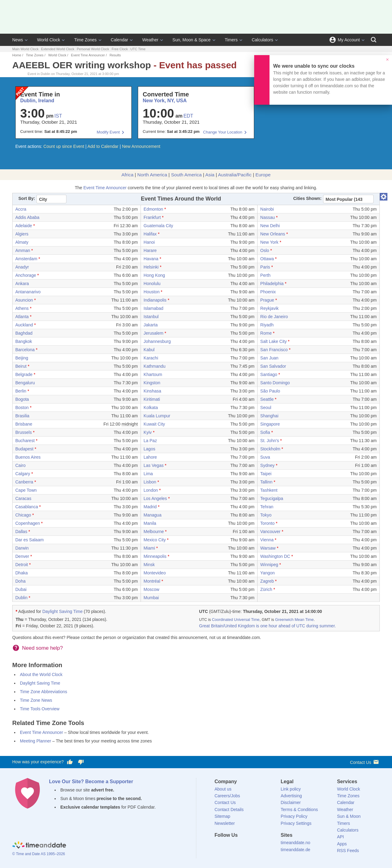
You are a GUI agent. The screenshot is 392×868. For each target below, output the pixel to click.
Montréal (152, 581)
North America (152, 175)
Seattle (267, 399)
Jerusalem (154, 333)
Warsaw (268, 548)
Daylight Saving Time (62, 611)
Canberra (24, 482)
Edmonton (153, 209)
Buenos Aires (28, 457)
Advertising (291, 796)
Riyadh (267, 325)
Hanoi (149, 242)
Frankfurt (152, 217)
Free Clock (120, 49)
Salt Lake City (273, 341)
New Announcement (141, 146)
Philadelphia (272, 284)
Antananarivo (28, 292)
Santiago (269, 374)
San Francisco (274, 350)
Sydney (268, 465)
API (340, 837)
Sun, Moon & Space (192, 40)
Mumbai (151, 598)
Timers (231, 40)
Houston (152, 292)
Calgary (23, 474)
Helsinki (151, 267)
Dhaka (21, 573)
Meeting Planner (36, 741)
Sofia (265, 432)
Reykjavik (269, 308)
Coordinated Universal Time (236, 620)
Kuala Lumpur (157, 416)
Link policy (291, 789)
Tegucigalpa (272, 498)
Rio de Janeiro (274, 317)
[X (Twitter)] (229, 846)
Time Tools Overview (40, 709)
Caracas (23, 498)
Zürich (266, 589)
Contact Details (229, 810)
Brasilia (22, 416)
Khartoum (153, 374)
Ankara (22, 284)
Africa (127, 175)
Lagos (149, 449)
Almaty (22, 242)
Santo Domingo (275, 383)
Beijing (22, 358)
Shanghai (269, 416)
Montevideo (155, 573)
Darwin (22, 548)
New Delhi (270, 226)
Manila (150, 523)
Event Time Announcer (88, 55)
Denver (22, 556)
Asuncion (24, 300)
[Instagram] (250, 846)
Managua (153, 515)
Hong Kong (154, 275)
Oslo (265, 250)
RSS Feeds (348, 851)
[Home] (39, 846)
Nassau (268, 217)
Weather (150, 40)
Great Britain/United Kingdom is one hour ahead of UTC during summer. (268, 626)
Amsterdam (26, 259)
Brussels (24, 432)
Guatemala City (158, 226)
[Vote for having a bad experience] (81, 762)
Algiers (22, 234)
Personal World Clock (93, 49)
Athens (22, 308)
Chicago (23, 515)
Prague (267, 300)
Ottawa (267, 259)
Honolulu (152, 284)
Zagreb (267, 581)
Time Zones (85, 40)
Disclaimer (291, 802)
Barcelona (25, 350)
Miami (149, 548)
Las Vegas (154, 465)
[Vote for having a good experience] (70, 762)
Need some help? (42, 648)
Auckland (24, 325)
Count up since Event (64, 146)
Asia (210, 175)
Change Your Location (223, 132)
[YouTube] (261, 846)
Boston (22, 408)
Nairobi (267, 209)
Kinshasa (153, 391)
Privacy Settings (296, 823)
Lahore (150, 457)
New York (269, 242)
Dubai (21, 589)
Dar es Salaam (30, 540)
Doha (20, 581)
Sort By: (27, 198)
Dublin (21, 598)
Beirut (21, 366)
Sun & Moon (349, 816)
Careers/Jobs (227, 796)
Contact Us (365, 762)
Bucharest (25, 441)
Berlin (21, 391)
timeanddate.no (296, 843)
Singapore (270, 424)
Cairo (20, 465)
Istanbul (151, 317)
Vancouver (270, 532)
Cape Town (26, 490)
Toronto (268, 523)
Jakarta (151, 325)
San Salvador (273, 366)
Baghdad (24, 333)
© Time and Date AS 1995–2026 (39, 854)
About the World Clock (41, 674)
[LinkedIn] (240, 846)
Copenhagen (28, 523)
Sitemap (222, 816)
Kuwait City (154, 424)
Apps (342, 844)
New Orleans (273, 234)
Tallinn (266, 482)
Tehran (267, 507)
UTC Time (138, 49)
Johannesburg (157, 341)
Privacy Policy (294, 816)
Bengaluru (25, 383)
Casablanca (27, 507)
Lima (148, 474)
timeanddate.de (296, 850)
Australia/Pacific (235, 175)
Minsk (149, 565)
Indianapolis (155, 300)
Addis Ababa (27, 217)
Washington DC (275, 556)
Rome (266, 333)
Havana (151, 259)
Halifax (150, 234)
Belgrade (24, 374)
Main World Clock (25, 49)
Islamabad (154, 308)
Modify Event (108, 132)
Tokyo (266, 515)
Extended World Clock (58, 49)
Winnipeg (269, 565)
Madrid (150, 507)
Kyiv (148, 432)
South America (186, 175)
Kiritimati (152, 399)
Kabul (149, 350)
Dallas (21, 532)
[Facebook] (219, 846)
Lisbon (150, 482)
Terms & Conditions (299, 810)
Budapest (24, 449)
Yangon (268, 573)
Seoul (266, 408)
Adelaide (24, 226)
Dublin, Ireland (37, 101)
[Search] (374, 40)
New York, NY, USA (165, 101)
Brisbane (24, 424)
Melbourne (154, 532)
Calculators (262, 40)
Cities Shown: (307, 198)
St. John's (270, 441)
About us (223, 789)
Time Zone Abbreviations (43, 692)
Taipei (266, 474)
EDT (188, 116)
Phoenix (268, 292)
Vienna (267, 540)
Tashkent (269, 490)
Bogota (22, 399)
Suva (265, 457)
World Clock (49, 40)
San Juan (269, 358)
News (18, 40)
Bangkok (24, 341)
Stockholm (270, 449)
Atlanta (22, 317)
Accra (21, 209)
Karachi (151, 358)
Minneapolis (155, 556)
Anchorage (26, 275)
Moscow (151, 589)
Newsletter (225, 823)
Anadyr (22, 267)
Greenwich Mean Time (294, 620)
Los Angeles (155, 498)
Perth (265, 275)
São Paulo (270, 391)
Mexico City (155, 540)
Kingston (152, 383)
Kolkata (151, 408)
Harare (150, 250)
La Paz (150, 441)
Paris (265, 267)
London (151, 490)
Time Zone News (36, 700)
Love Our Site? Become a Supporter (91, 782)
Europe (263, 175)
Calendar (120, 40)
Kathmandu (155, 366)
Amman (23, 250)
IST (58, 116)
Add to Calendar (103, 146)
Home (17, 55)
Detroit (22, 565)
